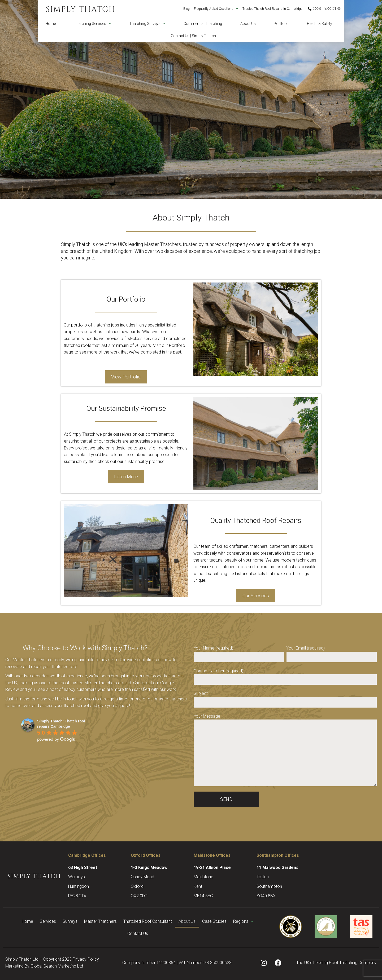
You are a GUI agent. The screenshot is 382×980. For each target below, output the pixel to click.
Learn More (126, 477)
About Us (248, 24)
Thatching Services (93, 24)
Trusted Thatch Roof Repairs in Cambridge (272, 9)
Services (53, 921)
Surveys (80, 921)
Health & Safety (320, 24)
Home (51, 24)
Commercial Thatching (203, 24)
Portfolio (281, 24)
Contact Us (153, 933)
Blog (186, 9)
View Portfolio (126, 377)
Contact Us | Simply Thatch (193, 36)
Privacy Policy (86, 959)
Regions (122, 934)
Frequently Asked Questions (216, 9)
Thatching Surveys (147, 24)
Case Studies (240, 921)
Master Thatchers (114, 921)
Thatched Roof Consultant (165, 921)
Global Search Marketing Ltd (57, 966)
